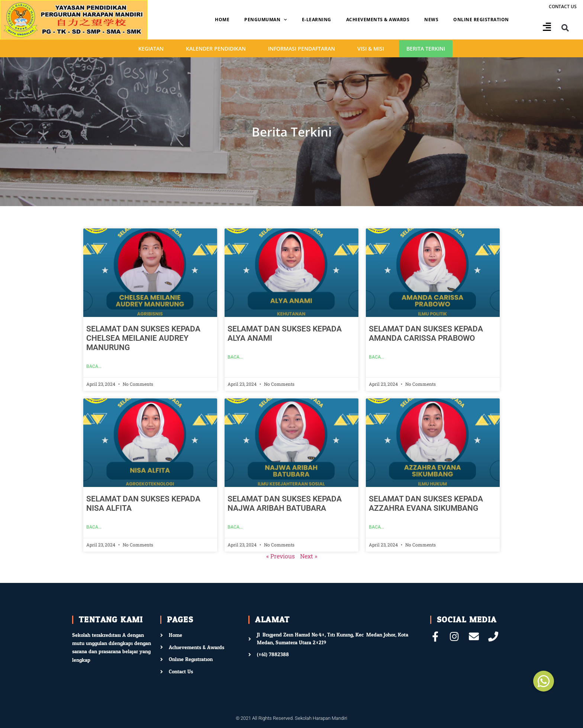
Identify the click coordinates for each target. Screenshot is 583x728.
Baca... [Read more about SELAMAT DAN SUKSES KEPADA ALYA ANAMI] (235, 357)
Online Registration (481, 20)
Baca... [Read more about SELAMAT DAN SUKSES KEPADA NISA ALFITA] (94, 527)
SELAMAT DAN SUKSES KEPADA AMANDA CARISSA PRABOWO (426, 333)
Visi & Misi (371, 49)
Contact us (563, 7)
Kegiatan (151, 49)
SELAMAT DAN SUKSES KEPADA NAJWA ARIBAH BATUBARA (285, 503)
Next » (309, 556)
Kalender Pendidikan (216, 49)
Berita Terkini (426, 49)
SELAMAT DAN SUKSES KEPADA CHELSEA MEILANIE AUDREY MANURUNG (143, 338)
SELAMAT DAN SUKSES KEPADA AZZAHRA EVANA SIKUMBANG (426, 503)
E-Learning (317, 20)
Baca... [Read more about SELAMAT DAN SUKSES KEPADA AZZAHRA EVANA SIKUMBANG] (376, 527)
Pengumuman (266, 20)
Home (222, 20)
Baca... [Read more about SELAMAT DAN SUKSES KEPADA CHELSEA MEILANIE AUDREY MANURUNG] (94, 366)
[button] (565, 28)
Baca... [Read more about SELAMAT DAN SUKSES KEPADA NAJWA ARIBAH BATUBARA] (235, 527)
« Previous (281, 556)
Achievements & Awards (378, 20)
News (431, 20)
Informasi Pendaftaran (302, 49)
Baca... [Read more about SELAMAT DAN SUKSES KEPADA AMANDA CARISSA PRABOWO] (376, 357)
